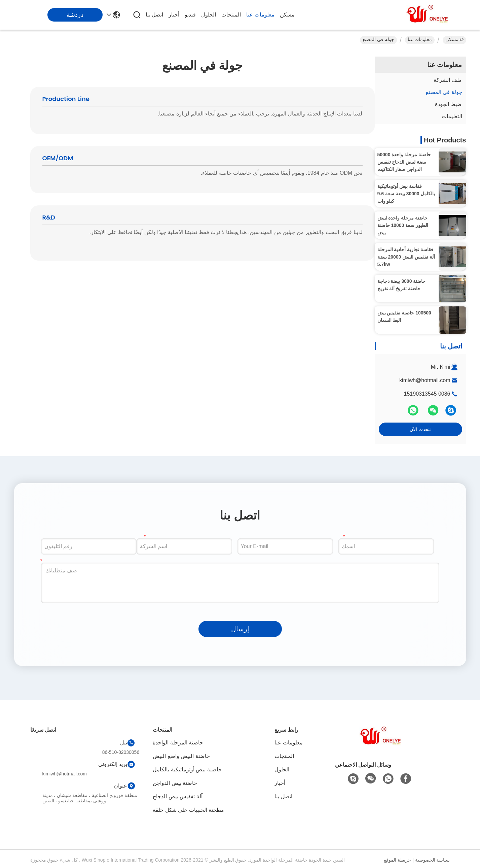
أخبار (174, 15)
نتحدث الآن (420, 429)
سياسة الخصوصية (433, 860)
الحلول (209, 15)
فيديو (190, 15)
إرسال (240, 629)
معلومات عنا (260, 15)
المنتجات (231, 15)
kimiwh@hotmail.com (425, 380)
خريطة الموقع (397, 860)
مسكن (287, 15)
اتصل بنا (154, 15)
